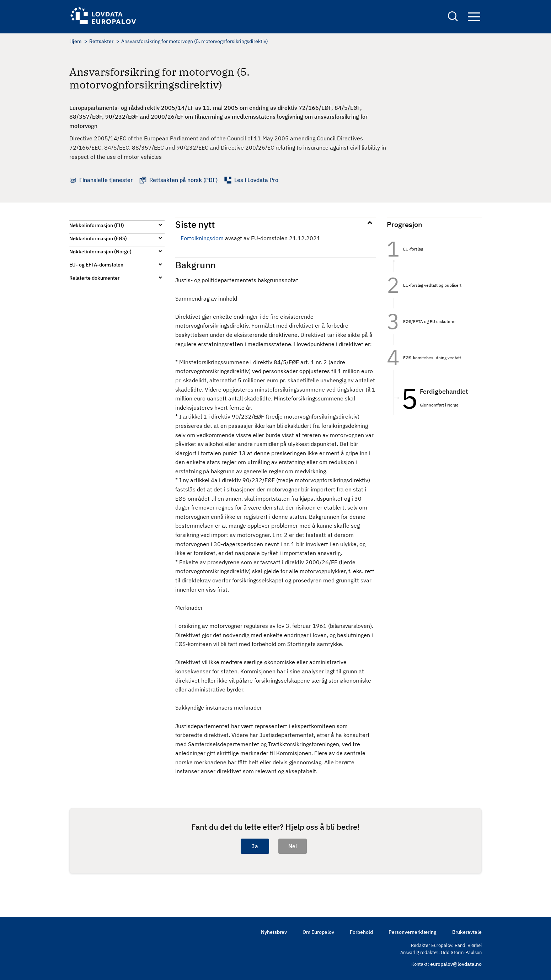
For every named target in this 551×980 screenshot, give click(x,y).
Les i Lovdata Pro (256, 180)
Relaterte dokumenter (94, 278)
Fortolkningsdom (202, 238)
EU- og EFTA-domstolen (96, 265)
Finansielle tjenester (106, 180)
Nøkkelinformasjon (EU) (97, 225)
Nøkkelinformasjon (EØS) (98, 238)
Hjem (75, 41)
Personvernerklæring (413, 932)
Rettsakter (101, 41)
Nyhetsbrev (274, 932)
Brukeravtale (467, 932)
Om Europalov (318, 932)
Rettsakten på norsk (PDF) (183, 180)
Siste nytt (195, 224)
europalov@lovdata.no (456, 964)
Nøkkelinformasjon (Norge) (100, 252)
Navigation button (474, 17)
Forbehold (361, 932)
